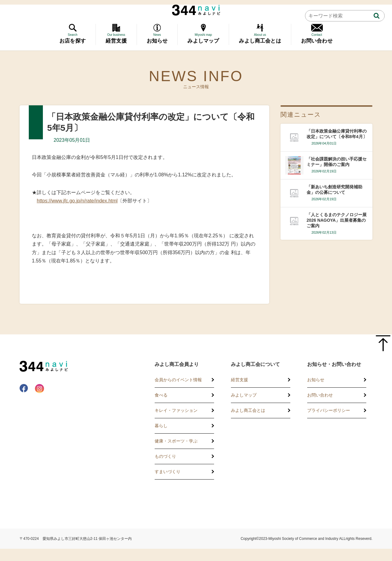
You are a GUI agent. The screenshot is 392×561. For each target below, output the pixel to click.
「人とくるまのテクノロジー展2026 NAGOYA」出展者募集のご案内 (337, 220)
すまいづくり (168, 472)
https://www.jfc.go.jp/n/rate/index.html (77, 201)
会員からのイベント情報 (178, 380)
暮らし (161, 426)
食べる (161, 395)
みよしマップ (244, 395)
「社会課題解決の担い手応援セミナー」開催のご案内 (337, 162)
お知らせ (316, 380)
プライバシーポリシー (329, 410)
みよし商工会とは (248, 410)
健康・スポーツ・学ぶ (176, 441)
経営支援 (239, 380)
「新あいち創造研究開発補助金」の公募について (334, 190)
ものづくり (165, 456)
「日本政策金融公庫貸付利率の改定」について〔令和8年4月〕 (337, 134)
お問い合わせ (320, 395)
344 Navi (196, 10)
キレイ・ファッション (176, 410)
